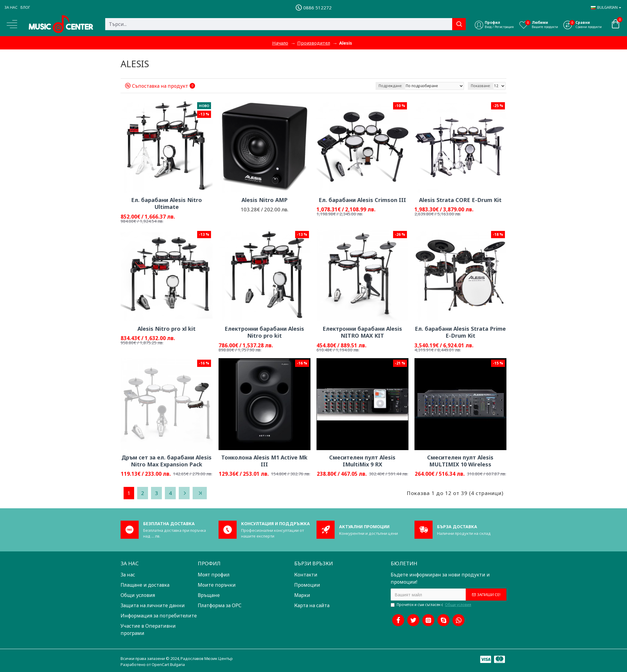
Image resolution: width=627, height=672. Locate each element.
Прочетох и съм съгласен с (431, 605)
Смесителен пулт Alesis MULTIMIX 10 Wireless (460, 461)
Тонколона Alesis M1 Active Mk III (264, 461)
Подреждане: (390, 86)
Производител (314, 43)
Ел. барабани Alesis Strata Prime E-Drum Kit (460, 332)
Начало (280, 43)
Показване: (481, 86)
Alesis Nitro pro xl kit (167, 329)
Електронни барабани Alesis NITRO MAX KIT (362, 332)
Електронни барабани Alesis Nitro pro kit (264, 332)
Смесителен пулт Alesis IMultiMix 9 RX (362, 461)
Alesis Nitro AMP (265, 200)
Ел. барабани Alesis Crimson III (362, 200)
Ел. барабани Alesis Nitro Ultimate (167, 203)
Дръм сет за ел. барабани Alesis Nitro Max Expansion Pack (167, 461)
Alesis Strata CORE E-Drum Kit (460, 200)
